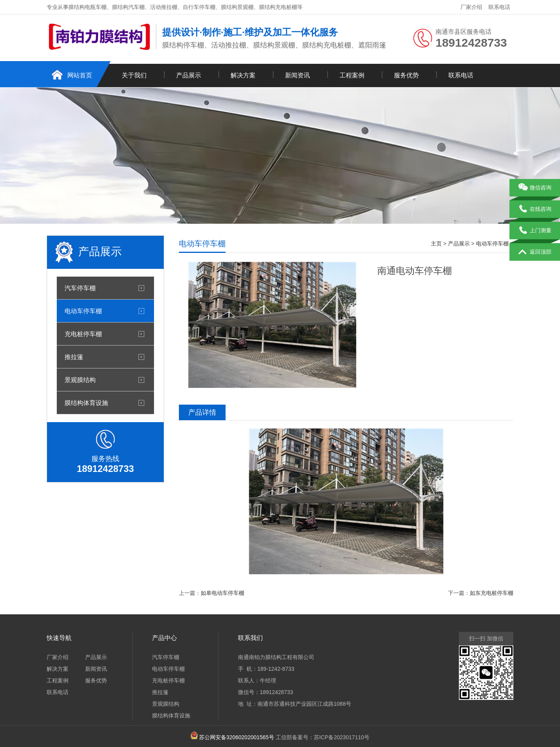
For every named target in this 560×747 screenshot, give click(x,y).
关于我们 (134, 75)
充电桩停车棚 (83, 334)
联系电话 (499, 7)
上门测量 (535, 231)
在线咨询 (535, 209)
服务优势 (406, 75)
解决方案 (243, 75)
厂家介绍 (471, 7)
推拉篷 (74, 357)
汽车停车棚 (80, 288)
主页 (436, 244)
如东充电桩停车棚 (492, 593)
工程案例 (352, 75)
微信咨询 (535, 188)
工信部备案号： (256, 737)
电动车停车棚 (83, 311)
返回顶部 (535, 252)
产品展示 (189, 75)
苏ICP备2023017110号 (342, 737)
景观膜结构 (80, 380)
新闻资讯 (297, 75)
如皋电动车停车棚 (222, 593)
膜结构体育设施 (86, 403)
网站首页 (80, 75)
